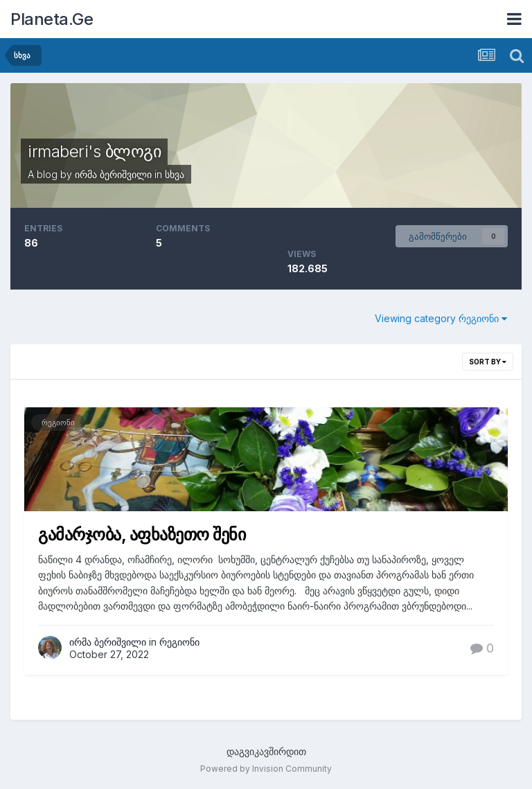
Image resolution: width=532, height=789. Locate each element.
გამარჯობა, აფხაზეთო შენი (142, 534)
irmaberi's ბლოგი (94, 151)
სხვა (175, 174)
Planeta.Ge (52, 19)
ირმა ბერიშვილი (113, 174)
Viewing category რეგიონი (441, 318)
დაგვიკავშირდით (266, 751)
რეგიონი (58, 423)
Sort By (488, 362)
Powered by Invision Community (266, 769)
